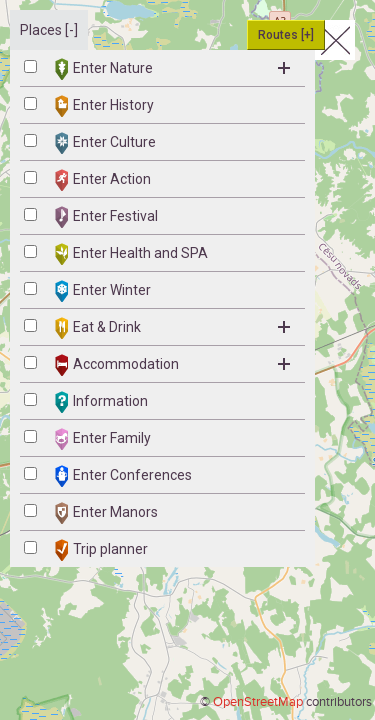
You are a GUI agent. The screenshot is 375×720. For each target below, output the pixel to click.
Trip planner (101, 550)
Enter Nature (172, 69)
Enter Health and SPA (131, 254)
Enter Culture (105, 143)
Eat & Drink (172, 328)
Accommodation (172, 365)
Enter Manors (106, 513)
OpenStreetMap (258, 702)
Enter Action (103, 180)
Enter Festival (106, 217)
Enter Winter (103, 291)
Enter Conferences (123, 476)
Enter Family (103, 439)
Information (101, 402)
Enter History (104, 106)
